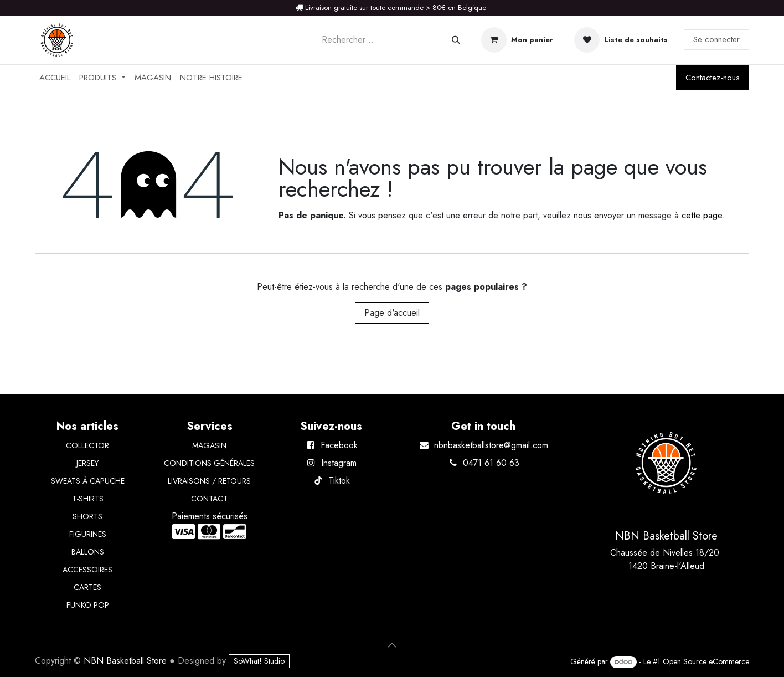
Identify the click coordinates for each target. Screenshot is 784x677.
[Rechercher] (456, 40)
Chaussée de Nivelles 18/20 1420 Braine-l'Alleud (666, 559)
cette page (702, 215)
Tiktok (339, 481)
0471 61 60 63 (491, 463)
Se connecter (716, 39)
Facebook (339, 445)
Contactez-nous (713, 78)
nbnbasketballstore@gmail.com (491, 445)
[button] (392, 645)
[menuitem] (55, 78)
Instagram (339, 463)
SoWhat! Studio (259, 661)
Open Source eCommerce (706, 661)
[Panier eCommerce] (517, 40)
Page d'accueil (392, 313)
